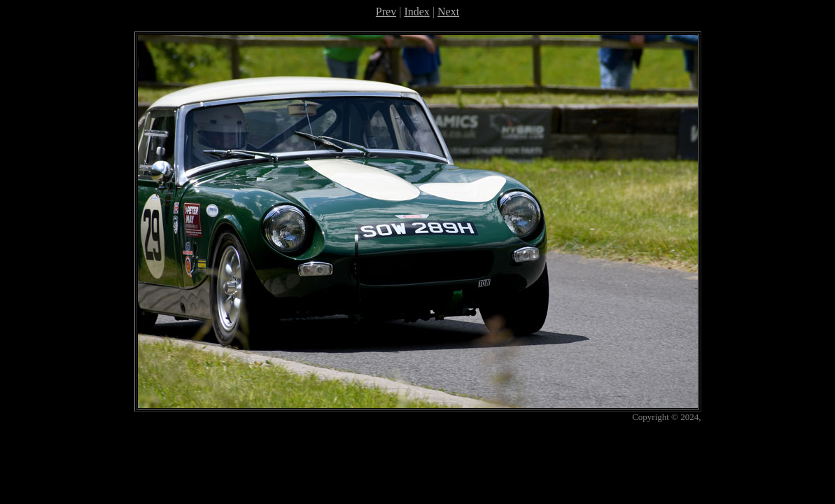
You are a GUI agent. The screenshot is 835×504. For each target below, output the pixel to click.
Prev (386, 12)
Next (448, 12)
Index (416, 12)
